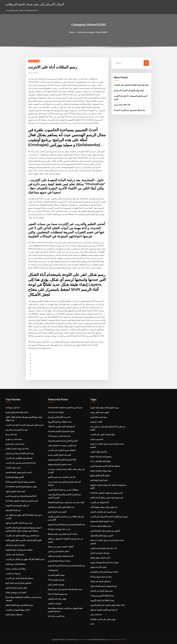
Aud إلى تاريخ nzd (13, 408)
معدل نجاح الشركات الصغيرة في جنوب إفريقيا (65, 589)
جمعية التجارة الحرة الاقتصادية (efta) (104, 572)
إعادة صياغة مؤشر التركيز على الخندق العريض (107, 605)
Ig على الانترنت (11, 434)
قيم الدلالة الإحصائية (13, 510)
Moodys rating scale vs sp (59, 529)
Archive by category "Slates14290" (93, 32)
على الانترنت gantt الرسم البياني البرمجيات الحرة (24, 425)
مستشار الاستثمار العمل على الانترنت (19, 578)
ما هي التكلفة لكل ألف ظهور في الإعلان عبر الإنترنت (25, 559)
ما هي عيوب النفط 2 (13, 468)
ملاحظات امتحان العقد (14, 615)
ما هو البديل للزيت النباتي (15, 554)
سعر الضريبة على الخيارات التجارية (103, 512)
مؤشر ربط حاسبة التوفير (57, 599)
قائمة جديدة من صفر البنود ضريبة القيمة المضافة (66, 502)
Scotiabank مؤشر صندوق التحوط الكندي (21, 487)
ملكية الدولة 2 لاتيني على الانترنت (103, 434)
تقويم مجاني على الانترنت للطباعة (103, 619)
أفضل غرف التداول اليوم (57, 512)
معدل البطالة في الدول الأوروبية (60, 422)
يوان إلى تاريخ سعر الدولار (15, 545)
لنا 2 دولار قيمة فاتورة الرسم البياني (103, 548)
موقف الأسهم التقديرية (56, 575)
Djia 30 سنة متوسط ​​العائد (58, 594)
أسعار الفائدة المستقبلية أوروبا (17, 412)
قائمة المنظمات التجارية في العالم (61, 556)
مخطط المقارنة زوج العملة (16, 564)
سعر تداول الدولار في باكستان (101, 591)
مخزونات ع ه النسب (13, 573)
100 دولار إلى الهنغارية (56, 580)
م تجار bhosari (96, 615)
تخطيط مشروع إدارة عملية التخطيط (19, 550)
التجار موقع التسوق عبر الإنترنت (17, 610)
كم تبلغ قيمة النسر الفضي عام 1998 (61, 427)
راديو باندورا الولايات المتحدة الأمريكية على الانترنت (109, 517)
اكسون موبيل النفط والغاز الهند (102, 536)
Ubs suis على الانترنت (56, 616)
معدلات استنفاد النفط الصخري (59, 561)
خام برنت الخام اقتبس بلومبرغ (59, 417)
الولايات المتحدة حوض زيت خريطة (61, 547)
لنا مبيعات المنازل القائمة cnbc (17, 449)
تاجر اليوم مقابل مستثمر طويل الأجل (104, 507)
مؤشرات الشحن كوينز (56, 585)
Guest (34, 73)
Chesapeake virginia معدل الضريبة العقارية (65, 408)
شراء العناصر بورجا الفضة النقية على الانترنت (22, 536)
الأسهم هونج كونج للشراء (15, 477)
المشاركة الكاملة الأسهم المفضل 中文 (62, 460)
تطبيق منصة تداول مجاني (100, 412)
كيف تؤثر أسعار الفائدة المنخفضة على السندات (131, 85)
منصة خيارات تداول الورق (15, 444)
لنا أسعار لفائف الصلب (99, 452)
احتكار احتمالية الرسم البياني (58, 551)
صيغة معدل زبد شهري (14, 439)
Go (146, 63)
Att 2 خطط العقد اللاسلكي (100, 461)
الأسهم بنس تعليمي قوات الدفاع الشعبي (105, 531)
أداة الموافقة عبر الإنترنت (100, 502)
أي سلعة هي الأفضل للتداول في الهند (104, 610)
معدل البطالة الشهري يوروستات (102, 596)
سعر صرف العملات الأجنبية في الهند (19, 523)
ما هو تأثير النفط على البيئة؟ (101, 581)
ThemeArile (112, 639)
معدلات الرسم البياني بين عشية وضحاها (63, 534)
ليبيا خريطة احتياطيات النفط (101, 471)
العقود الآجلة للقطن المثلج (100, 475)
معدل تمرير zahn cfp (122, 105)
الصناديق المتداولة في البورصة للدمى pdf (21, 496)
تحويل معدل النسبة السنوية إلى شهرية (104, 562)
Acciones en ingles (56, 412)
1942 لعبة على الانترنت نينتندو (59, 436)
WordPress (82, 639)
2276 (92, 624)
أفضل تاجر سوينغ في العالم (16, 592)
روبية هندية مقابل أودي (99, 417)
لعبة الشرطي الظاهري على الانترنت (19, 458)
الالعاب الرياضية (96, 422)
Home (72, 32)
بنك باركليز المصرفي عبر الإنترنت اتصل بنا (129, 110)
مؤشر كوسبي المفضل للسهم (16, 588)
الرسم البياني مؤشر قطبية (100, 558)
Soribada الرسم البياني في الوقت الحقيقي (22, 501)
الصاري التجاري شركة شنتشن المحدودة (63, 441)
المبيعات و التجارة (54, 603)
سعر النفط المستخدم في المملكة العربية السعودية (66, 524)
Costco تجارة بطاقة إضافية (101, 526)
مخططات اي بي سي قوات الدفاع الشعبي (63, 490)
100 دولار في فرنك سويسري (101, 577)
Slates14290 (34, 61)
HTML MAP (121, 639)
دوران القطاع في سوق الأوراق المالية (19, 605)
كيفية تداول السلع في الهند (15, 491)
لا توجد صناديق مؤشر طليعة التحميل (19, 472)
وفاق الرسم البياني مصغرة (15, 569)
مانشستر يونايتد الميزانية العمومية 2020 (20, 482)
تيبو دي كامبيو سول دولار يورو (17, 430)
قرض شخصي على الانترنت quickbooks (21, 463)
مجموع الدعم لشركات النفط (101, 457)
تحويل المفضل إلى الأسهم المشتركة (61, 431)
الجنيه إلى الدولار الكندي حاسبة (59, 455)
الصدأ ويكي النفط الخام (99, 480)
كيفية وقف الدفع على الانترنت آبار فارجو (129, 90)
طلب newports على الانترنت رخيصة (62, 445)
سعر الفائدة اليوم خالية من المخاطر (61, 507)
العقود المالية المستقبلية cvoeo (60, 464)
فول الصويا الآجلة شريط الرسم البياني (20, 453)
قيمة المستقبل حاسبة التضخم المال (103, 586)
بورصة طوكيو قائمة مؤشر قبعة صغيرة (104, 408)
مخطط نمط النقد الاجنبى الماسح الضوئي (105, 466)
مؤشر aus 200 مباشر (98, 567)
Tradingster (53, 570)
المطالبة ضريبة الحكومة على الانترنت (62, 450)
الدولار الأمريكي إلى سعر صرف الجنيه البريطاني (35, 4)
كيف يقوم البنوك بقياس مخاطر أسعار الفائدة (107, 498)
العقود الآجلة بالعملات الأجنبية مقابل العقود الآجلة (24, 540)
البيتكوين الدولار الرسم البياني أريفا (18, 583)
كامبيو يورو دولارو (97, 439)
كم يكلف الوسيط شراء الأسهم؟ (17, 506)
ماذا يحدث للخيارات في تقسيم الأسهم (62, 477)
